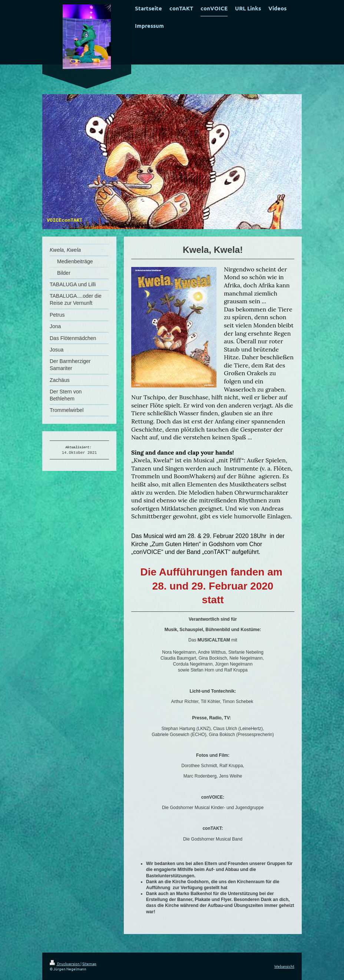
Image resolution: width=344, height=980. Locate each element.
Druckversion (65, 963)
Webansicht (284, 966)
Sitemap (89, 963)
